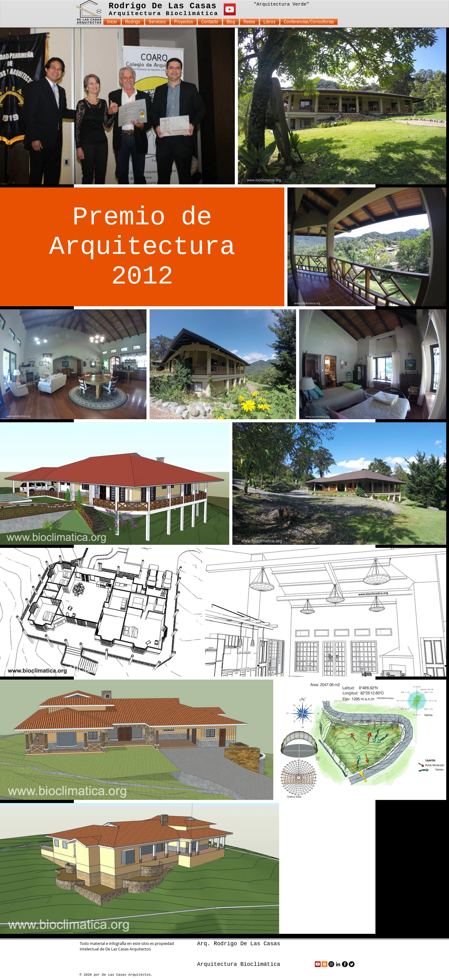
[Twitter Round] (352, 964)
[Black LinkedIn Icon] (338, 964)
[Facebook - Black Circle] (345, 964)
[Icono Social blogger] (325, 964)
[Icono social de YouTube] (318, 964)
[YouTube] (230, 9)
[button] (157, 22)
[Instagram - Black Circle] (331, 964)
